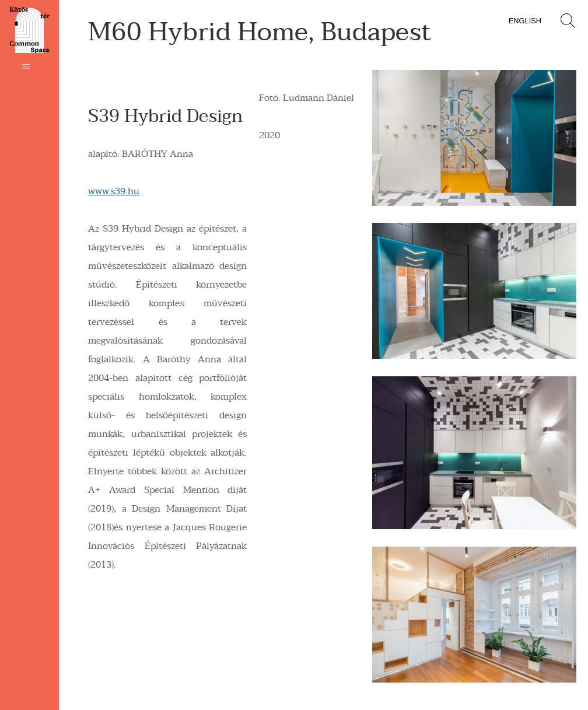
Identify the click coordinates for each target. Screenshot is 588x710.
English (525, 21)
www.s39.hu (114, 191)
